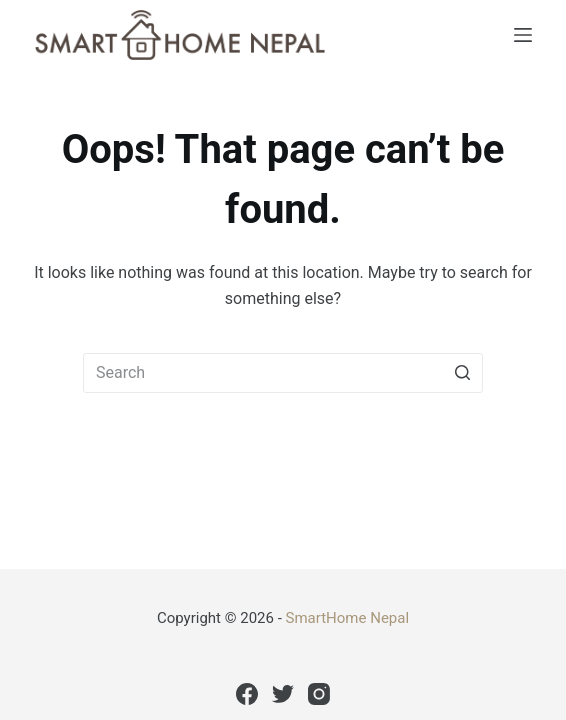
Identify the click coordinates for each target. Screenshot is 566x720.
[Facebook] (247, 694)
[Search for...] (283, 373)
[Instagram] (319, 694)
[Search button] (463, 373)
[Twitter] (283, 694)
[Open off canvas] (523, 35)
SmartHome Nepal (348, 618)
